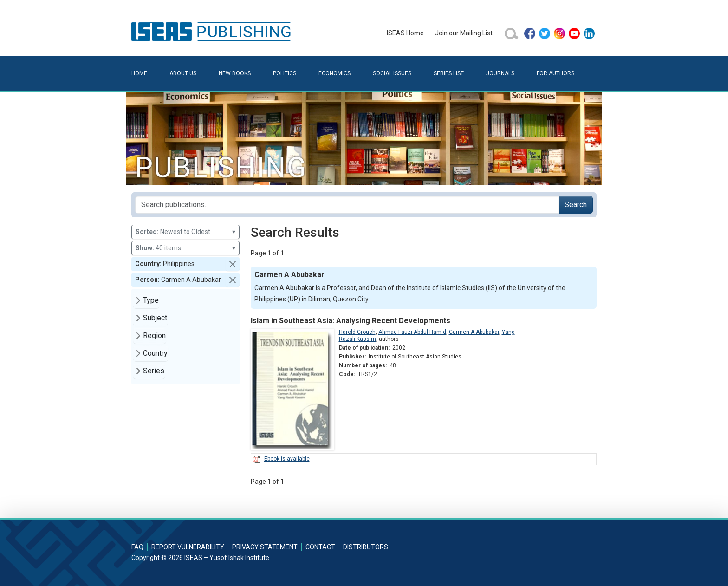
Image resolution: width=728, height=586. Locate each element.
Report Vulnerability (188, 547)
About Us (183, 73)
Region (154, 335)
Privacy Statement (265, 547)
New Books (235, 73)
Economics (335, 73)
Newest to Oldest (185, 232)
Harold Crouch (357, 332)
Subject (155, 318)
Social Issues (392, 73)
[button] (233, 264)
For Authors (556, 73)
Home (139, 73)
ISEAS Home (405, 33)
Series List (449, 73)
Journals (500, 73)
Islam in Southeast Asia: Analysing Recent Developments (351, 321)
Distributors (366, 547)
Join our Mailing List (464, 33)
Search (576, 205)
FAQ (137, 547)
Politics (285, 73)
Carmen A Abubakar (474, 332)
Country (155, 353)
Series (154, 371)
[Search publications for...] (347, 205)
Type (151, 300)
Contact (320, 547)
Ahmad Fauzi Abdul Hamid (412, 332)
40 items (185, 248)
